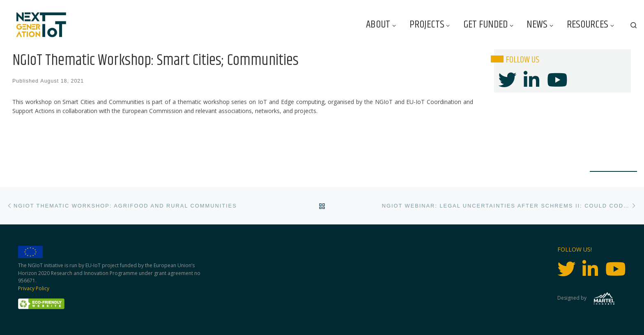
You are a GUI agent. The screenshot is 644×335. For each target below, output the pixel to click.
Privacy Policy (34, 288)
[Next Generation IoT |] (41, 25)
